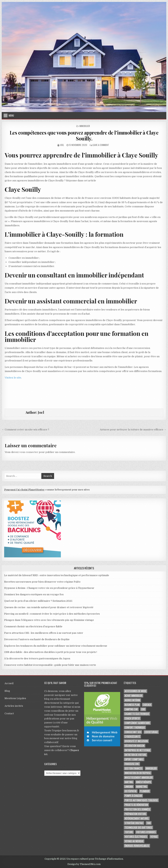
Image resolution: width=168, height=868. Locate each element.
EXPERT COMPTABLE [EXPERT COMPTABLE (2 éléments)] (134, 759)
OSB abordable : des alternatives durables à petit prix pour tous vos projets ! (51, 652)
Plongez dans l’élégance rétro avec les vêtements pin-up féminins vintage (49, 620)
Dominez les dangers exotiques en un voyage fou (34, 594)
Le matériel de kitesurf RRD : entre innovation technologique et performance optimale (57, 575)
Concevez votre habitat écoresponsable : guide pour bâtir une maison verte (50, 665)
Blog (7, 691)
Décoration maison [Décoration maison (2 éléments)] (135, 746)
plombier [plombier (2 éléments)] (145, 791)
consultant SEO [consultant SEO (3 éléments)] (133, 732)
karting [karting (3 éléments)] (129, 782)
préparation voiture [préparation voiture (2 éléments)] (135, 814)
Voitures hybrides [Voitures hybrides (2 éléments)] (146, 832)
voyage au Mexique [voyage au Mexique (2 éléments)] (134, 841)
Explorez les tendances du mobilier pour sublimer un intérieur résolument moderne (56, 646)
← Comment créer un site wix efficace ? (25, 430)
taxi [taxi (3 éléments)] (149, 823)
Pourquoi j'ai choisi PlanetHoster (24, 490)
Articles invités (14, 706)
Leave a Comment (101, 145)
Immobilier (85, 126)
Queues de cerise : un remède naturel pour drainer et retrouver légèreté (49, 607)
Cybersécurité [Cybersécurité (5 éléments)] (132, 737)
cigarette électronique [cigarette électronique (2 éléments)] (137, 714)
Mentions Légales (15, 698)
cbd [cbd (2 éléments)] (143, 709)
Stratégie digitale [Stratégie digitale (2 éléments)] (134, 823)
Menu (11, 115)
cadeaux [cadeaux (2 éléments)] (147, 705)
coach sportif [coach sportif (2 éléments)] (132, 718)
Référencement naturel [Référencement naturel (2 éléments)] (137, 818)
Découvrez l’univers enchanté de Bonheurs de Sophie (37, 639)
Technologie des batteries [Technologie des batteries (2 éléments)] (138, 828)
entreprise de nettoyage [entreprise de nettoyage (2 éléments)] (137, 750)
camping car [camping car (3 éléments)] (131, 709)
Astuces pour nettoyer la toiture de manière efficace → (133, 430)
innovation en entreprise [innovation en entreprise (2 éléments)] (138, 773)
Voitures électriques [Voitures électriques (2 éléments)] (136, 837)
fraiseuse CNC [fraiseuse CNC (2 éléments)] (132, 764)
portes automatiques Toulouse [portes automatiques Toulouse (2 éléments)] (141, 800)
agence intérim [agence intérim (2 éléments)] (132, 700)
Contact (9, 713)
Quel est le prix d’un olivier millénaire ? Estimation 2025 (38, 601)
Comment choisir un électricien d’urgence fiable (33, 626)
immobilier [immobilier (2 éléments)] (151, 768)
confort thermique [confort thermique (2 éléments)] (135, 727)
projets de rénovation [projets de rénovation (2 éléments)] (136, 805)
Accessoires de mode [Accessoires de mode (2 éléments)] (135, 691)
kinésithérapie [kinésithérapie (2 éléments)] (144, 782)
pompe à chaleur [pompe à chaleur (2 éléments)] (133, 796)
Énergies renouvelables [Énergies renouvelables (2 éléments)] (137, 846)
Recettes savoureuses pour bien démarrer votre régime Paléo (42, 582)
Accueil (9, 683)
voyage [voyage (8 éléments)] (154, 837)
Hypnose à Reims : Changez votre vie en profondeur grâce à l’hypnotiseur (49, 588)
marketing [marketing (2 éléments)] (142, 787)
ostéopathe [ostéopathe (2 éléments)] (131, 791)
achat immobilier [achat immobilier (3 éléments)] (134, 696)
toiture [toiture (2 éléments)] (129, 832)
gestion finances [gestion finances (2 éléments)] (134, 768)
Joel (62, 145)
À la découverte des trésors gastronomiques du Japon (37, 658)
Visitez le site (13, 378)
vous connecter (29, 452)
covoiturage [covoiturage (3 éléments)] (151, 732)
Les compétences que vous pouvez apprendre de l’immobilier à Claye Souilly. (84, 136)
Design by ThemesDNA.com (84, 864)
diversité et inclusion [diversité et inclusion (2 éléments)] (136, 741)
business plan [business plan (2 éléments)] (132, 705)
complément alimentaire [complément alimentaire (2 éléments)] (137, 723)
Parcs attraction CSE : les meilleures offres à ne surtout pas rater (44, 633)
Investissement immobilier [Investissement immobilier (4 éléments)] (139, 778)
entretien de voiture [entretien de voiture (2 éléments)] (135, 755)
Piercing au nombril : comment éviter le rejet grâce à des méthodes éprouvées (52, 614)
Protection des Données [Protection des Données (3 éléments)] (137, 809)
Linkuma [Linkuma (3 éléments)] (129, 787)
